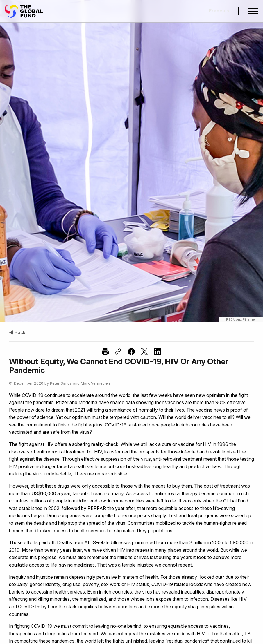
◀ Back (17, 332)
